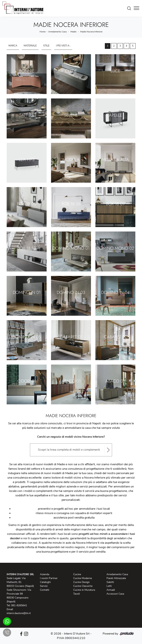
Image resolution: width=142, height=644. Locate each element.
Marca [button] (13, 46)
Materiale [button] (30, 46)
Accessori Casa (115, 594)
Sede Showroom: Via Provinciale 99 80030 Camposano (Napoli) (19, 596)
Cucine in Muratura (84, 590)
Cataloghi (45, 582)
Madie (73, 32)
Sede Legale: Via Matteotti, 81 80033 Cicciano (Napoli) (20, 582)
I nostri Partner (49, 578)
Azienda (45, 574)
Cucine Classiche (83, 586)
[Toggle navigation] (136, 8)
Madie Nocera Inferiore (91, 32)
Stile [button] (46, 46)
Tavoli (76, 594)
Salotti (110, 582)
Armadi (111, 590)
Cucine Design (81, 582)
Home (43, 32)
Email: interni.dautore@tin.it (19, 611)
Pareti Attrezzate (116, 578)
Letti (109, 586)
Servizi (44, 586)
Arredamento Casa (57, 32)
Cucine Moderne (83, 578)
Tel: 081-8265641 (17, 605)
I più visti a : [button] (63, 46)
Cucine (77, 574)
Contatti (45, 590)
